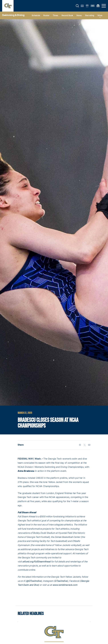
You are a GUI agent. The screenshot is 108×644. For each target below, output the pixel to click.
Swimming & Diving (13, 15)
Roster (46, 15)
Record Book (67, 15)
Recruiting (90, 15)
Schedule (36, 15)
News (79, 15)
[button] (77, 6)
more (100, 15)
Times (55, 15)
